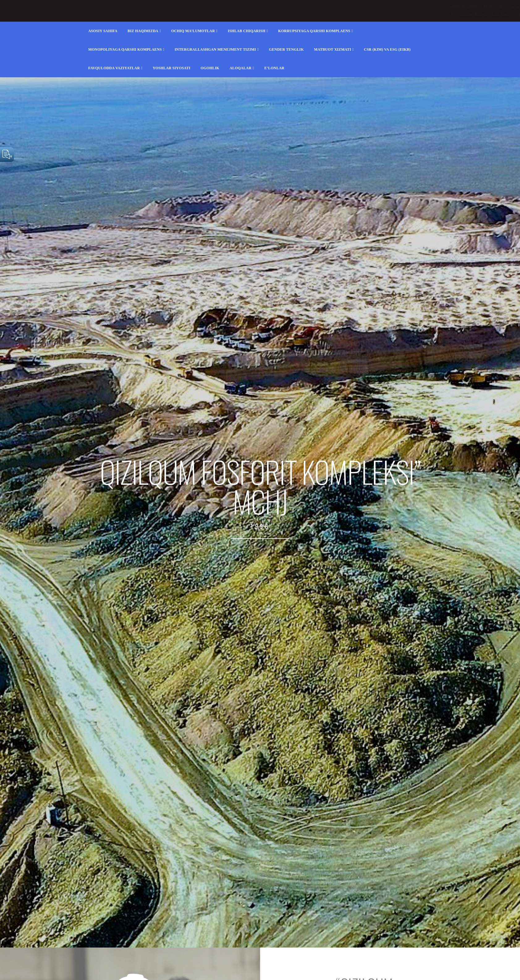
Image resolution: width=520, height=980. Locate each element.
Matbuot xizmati (332, 49)
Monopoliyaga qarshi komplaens (125, 49)
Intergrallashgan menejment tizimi (215, 49)
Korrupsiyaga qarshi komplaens (314, 31)
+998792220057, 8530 (301, 7)
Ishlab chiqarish (247, 31)
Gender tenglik (286, 49)
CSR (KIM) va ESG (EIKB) (387, 49)
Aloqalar (241, 68)
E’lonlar (274, 68)
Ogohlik (210, 68)
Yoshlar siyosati (171, 68)
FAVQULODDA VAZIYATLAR (114, 68)
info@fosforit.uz (343, 7)
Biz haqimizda (143, 31)
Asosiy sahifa (103, 31)
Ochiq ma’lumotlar (193, 31)
